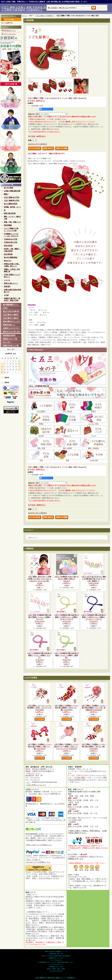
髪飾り (6, 194)
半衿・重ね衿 (67, 411)
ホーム (24, 16)
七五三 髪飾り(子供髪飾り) (45, 16)
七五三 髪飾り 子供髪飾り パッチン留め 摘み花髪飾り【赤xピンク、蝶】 (67, 708)
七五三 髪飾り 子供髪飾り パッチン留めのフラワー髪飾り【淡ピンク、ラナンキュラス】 (67, 747)
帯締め (41, 423)
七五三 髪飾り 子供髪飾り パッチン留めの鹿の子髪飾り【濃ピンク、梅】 (40, 747)
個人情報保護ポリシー (11, 305)
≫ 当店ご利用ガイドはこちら (36, 785)
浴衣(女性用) (8, 246)
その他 (6, 295)
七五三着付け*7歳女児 (11, 318)
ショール (7, 280)
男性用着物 (8, 225)
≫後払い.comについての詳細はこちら (39, 845)
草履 (67, 460)
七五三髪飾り (41, 411)
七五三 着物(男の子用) (12, 201)
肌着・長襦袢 (67, 447)
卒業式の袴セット (9, 325)
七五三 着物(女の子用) (12, 197)
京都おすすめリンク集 (11, 346)
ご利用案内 (54, 8)
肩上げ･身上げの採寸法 (11, 311)
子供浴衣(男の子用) (11, 242)
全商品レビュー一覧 (10, 339)
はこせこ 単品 (94, 423)
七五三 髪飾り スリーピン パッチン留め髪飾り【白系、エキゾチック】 (40, 708)
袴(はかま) (8, 261)
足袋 (41, 460)
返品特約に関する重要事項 (38, 144)
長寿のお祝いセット (11, 283)
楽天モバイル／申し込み (12, 332)
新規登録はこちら (10, 30)
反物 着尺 (7, 286)
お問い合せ (65, 8)
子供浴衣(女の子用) (11, 239)
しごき (67, 423)
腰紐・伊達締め (94, 447)
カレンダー (7, 342)
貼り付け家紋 (9, 188)
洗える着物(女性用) (11, 204)
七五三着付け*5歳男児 (11, 315)
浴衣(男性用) (8, 254)
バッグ (94, 435)
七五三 (5, 308)
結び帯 (41, 435)
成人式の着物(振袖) (11, 257)
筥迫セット (67, 435)
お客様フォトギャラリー (12, 328)
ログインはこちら (10, 34)
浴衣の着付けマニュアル (12, 321)
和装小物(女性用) (10, 213)
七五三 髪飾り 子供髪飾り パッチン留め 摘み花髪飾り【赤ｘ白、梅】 (94, 747)
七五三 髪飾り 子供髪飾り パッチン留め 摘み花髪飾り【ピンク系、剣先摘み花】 (94, 708)
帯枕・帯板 (41, 447)
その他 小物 (94, 460)
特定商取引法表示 (9, 335)
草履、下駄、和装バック (12, 222)
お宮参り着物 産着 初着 (12, 191)
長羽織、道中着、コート (12, 207)
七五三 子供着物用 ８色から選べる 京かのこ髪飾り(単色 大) (67, 579)
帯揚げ (94, 411)
